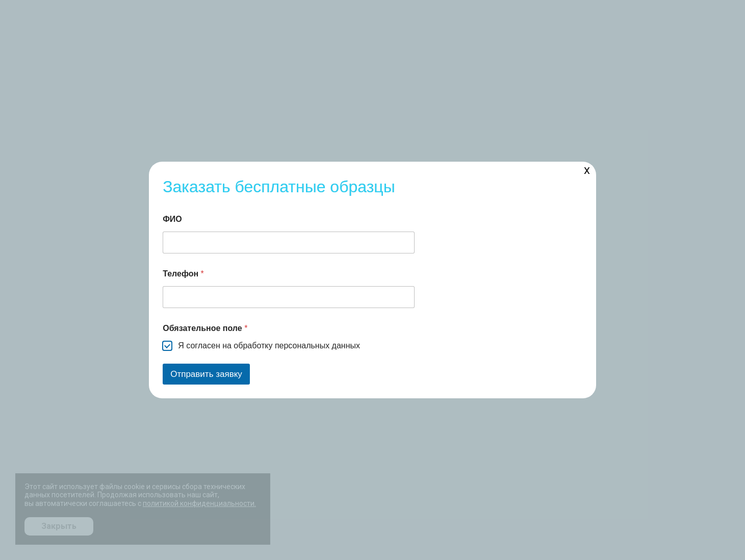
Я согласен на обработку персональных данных (269, 346)
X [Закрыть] (587, 171)
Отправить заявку (206, 374)
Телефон (183, 274)
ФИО (172, 219)
